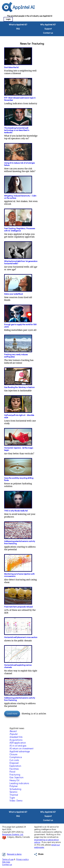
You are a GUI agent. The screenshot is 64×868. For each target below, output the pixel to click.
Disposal (14, 763)
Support (48, 29)
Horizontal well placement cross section (21, 637)
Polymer (14, 786)
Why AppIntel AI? (48, 25)
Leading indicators (19, 783)
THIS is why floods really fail (16, 511)
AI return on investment (21, 749)
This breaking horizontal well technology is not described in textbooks (17, 130)
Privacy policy (22, 859)
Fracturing (15, 775)
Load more (12, 714)
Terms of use (8, 859)
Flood (12, 772)
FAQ (18, 29)
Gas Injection (17, 778)
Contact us (48, 33)
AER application (18, 743)
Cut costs (14, 760)
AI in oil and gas (18, 746)
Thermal (14, 795)
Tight (12, 798)
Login (8, 19)
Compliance (16, 757)
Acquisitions (16, 740)
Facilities (14, 769)
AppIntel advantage (20, 752)
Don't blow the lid (11, 67)
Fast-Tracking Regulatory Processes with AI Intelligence (20, 230)
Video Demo (16, 801)
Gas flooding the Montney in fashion (19, 387)
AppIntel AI (24, 8)
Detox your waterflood (13, 294)
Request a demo (14, 854)
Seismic (14, 792)
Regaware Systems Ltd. (13, 835)
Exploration (15, 766)
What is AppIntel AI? (18, 25)
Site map (6, 862)
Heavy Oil (14, 781)
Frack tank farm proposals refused (18, 607)
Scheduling (15, 789)
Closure (13, 755)
